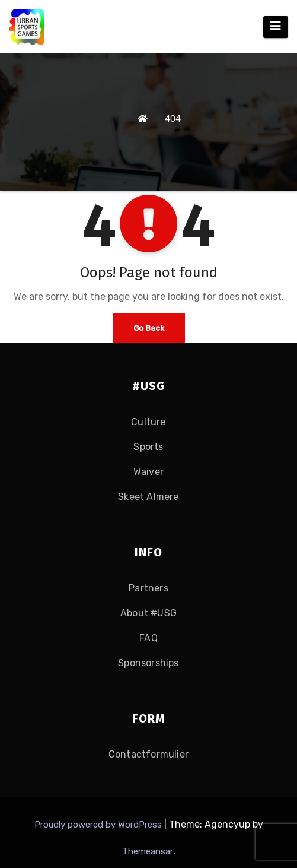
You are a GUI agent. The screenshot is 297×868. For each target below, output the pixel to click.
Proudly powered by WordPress (99, 825)
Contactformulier (148, 754)
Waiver (148, 472)
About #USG (148, 613)
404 (173, 119)
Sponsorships (148, 663)
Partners (148, 588)
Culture (148, 422)
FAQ (148, 638)
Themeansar (148, 851)
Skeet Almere (148, 497)
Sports (148, 447)
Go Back (149, 328)
